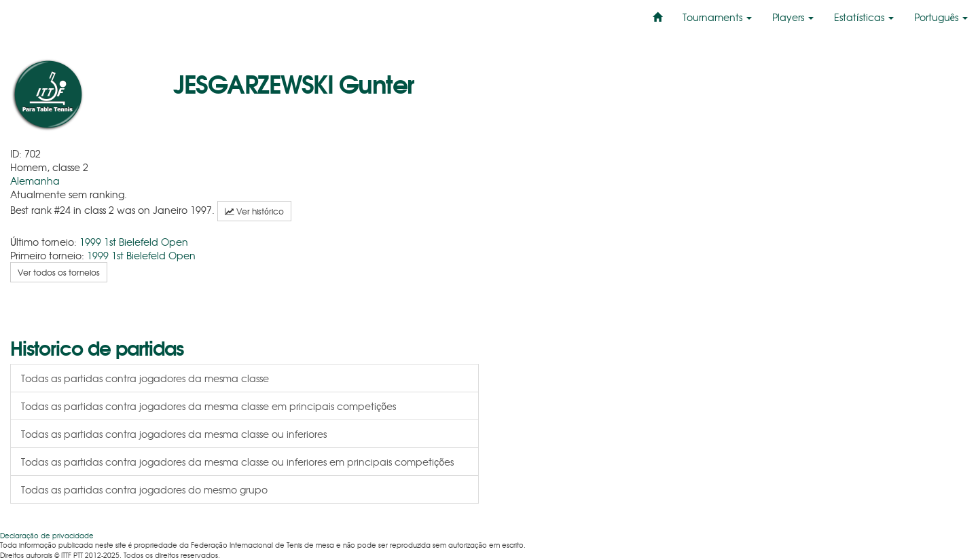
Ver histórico (254, 211)
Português (941, 17)
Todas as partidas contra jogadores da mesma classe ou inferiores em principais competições (237, 462)
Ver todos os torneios (59, 272)
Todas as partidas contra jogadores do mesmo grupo (144, 489)
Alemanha (35, 181)
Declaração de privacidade (47, 535)
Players (793, 17)
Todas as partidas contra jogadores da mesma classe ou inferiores (174, 434)
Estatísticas (864, 17)
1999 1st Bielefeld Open (134, 242)
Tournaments (717, 17)
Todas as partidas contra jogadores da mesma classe (145, 378)
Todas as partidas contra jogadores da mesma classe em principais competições (209, 406)
